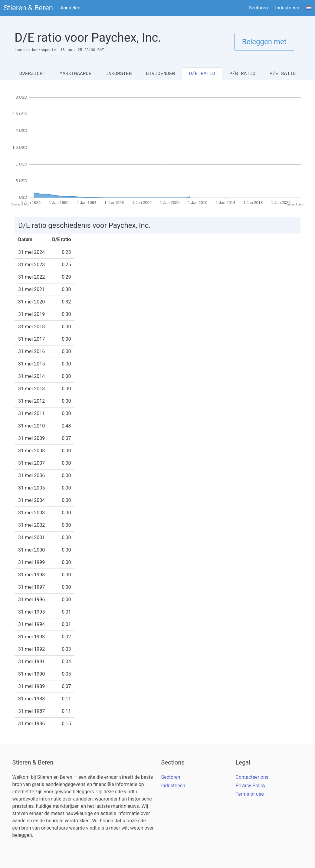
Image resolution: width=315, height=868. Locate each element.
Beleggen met (264, 42)
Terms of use (250, 794)
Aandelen (70, 8)
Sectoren (258, 8)
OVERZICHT (32, 74)
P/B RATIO (242, 74)
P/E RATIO (283, 74)
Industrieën (287, 8)
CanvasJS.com (294, 204)
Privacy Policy (251, 786)
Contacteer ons (252, 777)
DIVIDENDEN (160, 74)
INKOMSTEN (119, 74)
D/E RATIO (202, 74)
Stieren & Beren (28, 8)
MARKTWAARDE (76, 74)
